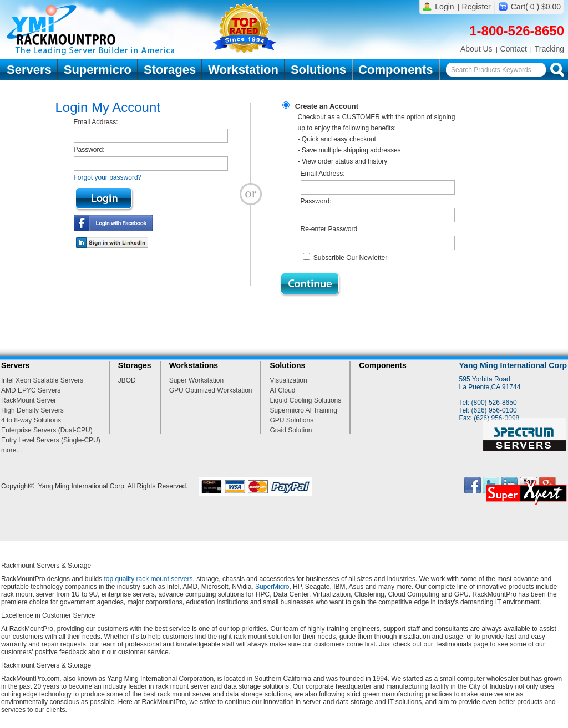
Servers (29, 70)
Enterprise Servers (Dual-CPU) (47, 430)
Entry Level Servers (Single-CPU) (51, 440)
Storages (170, 70)
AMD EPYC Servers (31, 390)
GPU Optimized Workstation (211, 390)
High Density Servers (32, 410)
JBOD (127, 380)
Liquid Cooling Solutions (305, 400)
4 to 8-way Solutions (31, 420)
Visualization (288, 380)
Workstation (243, 70)
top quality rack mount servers (148, 579)
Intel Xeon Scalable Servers (42, 380)
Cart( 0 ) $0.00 (536, 7)
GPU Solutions (291, 420)
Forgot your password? (108, 177)
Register (476, 7)
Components (395, 70)
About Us (476, 49)
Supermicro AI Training (303, 410)
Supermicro (98, 70)
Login (444, 7)
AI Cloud (282, 390)
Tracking (549, 49)
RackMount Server (29, 400)
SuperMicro (272, 587)
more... (11, 450)
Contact (514, 49)
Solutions (318, 70)
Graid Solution (291, 430)
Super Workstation (197, 380)
